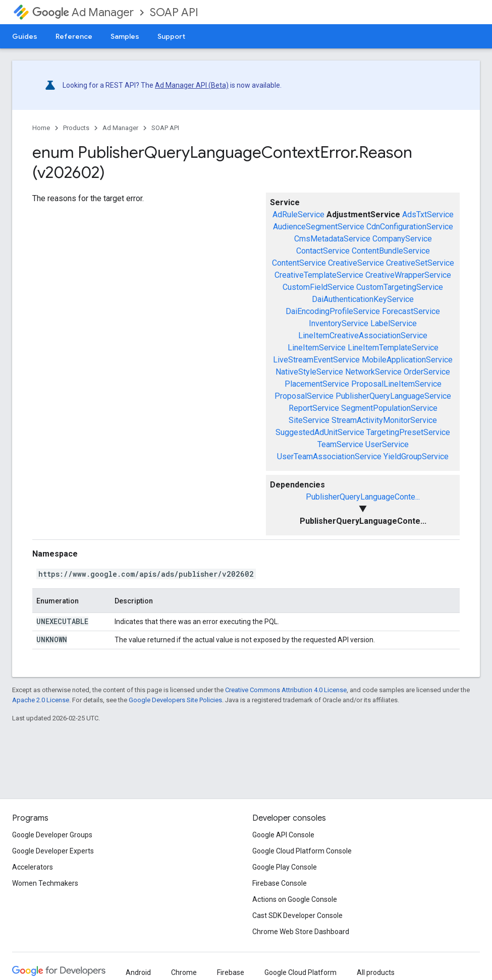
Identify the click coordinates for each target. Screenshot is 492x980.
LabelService (394, 323)
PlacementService (317, 384)
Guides (25, 36)
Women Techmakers (45, 883)
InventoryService (339, 323)
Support (171, 36)
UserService (387, 444)
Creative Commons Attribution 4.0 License (286, 690)
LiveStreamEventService (316, 360)
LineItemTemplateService (393, 348)
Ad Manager (83, 12)
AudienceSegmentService (319, 227)
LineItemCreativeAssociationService (363, 335)
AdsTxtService (428, 215)
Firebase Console (280, 883)
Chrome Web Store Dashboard (301, 932)
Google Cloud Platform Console (302, 851)
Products (76, 128)
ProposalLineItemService (396, 384)
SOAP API (174, 12)
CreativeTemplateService (319, 275)
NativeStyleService (309, 372)
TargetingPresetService (408, 432)
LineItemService (317, 348)
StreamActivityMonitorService (384, 420)
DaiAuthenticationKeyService (363, 299)
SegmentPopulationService (389, 408)
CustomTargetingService (400, 287)
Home (41, 128)
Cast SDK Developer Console (297, 915)
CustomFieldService (318, 287)
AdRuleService (298, 215)
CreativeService (356, 263)
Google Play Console (285, 867)
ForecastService (411, 311)
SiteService (309, 420)
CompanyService (402, 239)
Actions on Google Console (295, 899)
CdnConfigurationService (410, 227)
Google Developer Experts (53, 851)
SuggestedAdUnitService (320, 432)
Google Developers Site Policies (175, 700)
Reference (74, 36)
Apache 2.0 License (41, 700)
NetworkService (373, 372)
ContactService (323, 251)
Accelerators (33, 867)
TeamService (340, 444)
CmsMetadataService (332, 239)
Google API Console (283, 835)
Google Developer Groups (52, 835)
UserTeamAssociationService (329, 456)
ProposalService (304, 396)
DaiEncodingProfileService (333, 311)
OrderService (427, 372)
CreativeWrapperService (408, 275)
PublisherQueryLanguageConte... (363, 497)
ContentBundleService (391, 251)
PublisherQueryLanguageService (393, 396)
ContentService (299, 263)
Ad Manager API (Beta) (192, 85)
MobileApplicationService (407, 360)
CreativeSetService (420, 263)
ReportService (314, 408)
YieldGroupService (416, 456)
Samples (125, 36)
